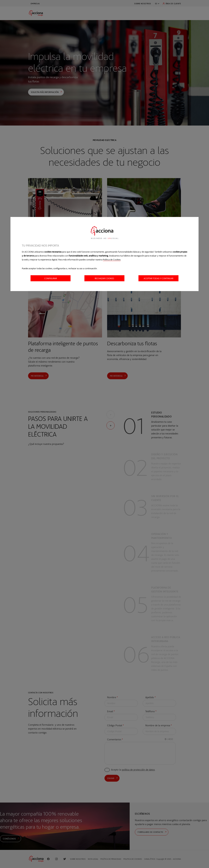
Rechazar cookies (104, 278)
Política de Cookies (112, 259)
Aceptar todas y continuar (158, 278)
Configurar (51, 278)
